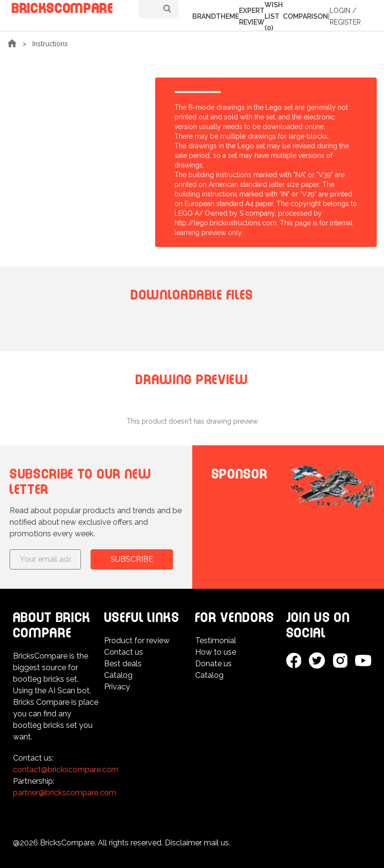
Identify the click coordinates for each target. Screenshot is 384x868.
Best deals (123, 664)
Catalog (118, 675)
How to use (216, 652)
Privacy (117, 687)
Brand (204, 16)
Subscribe (132, 559)
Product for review (137, 641)
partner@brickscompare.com (65, 793)
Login (340, 11)
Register (345, 22)
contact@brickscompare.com (66, 770)
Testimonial (216, 641)
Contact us (124, 652)
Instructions (50, 44)
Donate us (213, 664)
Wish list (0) (274, 16)
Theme (227, 16)
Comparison (305, 16)
